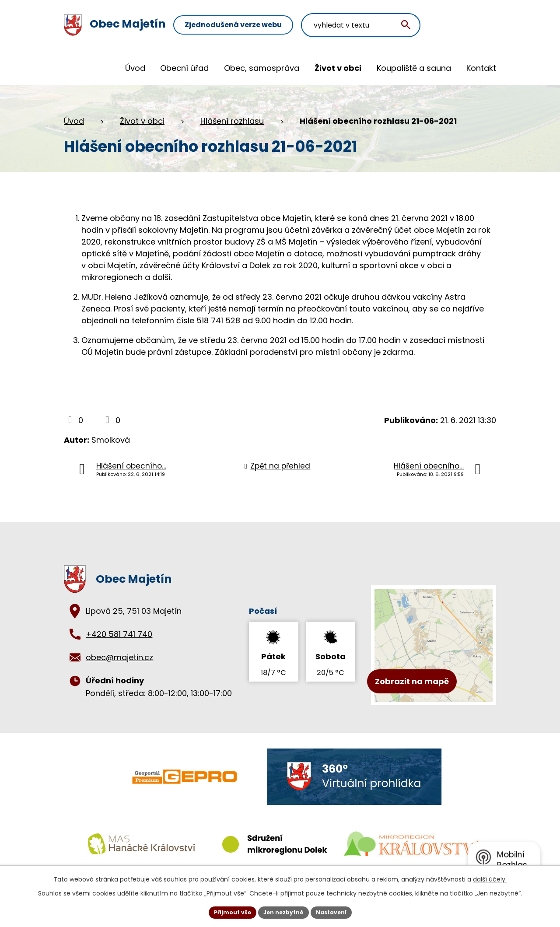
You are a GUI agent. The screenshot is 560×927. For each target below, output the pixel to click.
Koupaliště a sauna (414, 68)
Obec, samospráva (262, 68)
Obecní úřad (184, 68)
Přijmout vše (226, 911)
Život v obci (338, 68)
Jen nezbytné (283, 911)
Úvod (135, 68)
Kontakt (481, 68)
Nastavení (338, 911)
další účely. (490, 877)
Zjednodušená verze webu (269, 25)
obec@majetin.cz (119, 657)
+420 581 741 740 (119, 634)
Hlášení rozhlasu (232, 121)
